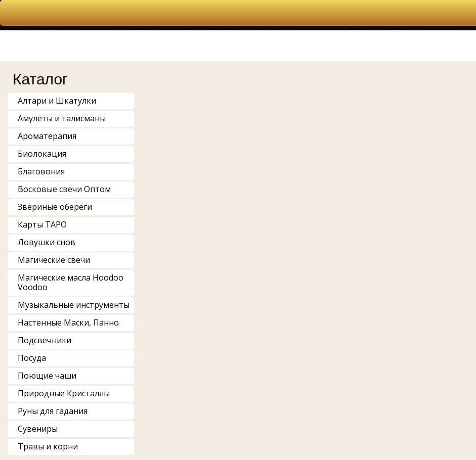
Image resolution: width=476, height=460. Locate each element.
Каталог (40, 79)
